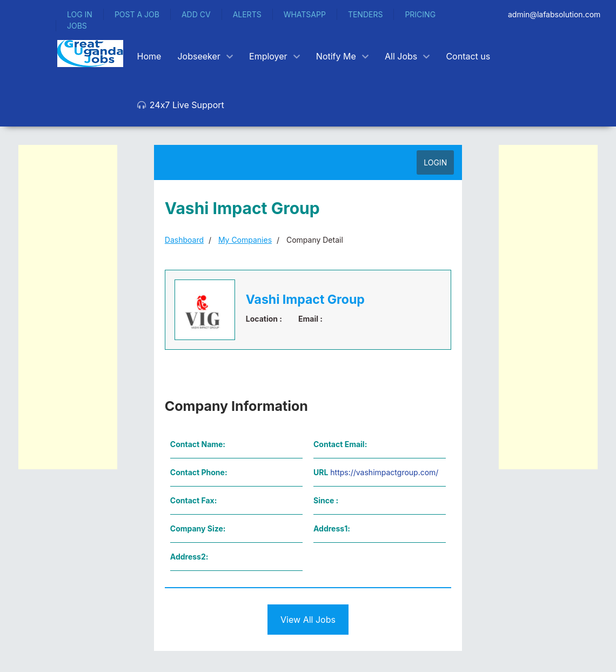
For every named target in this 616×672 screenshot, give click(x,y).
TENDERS (366, 14)
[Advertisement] (68, 307)
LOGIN (435, 162)
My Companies (245, 240)
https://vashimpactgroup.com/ (384, 472)
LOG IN (80, 14)
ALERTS (247, 14)
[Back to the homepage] (90, 54)
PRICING (420, 14)
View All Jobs (308, 620)
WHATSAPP (305, 14)
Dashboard (184, 240)
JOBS (77, 26)
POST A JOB (137, 14)
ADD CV (196, 14)
